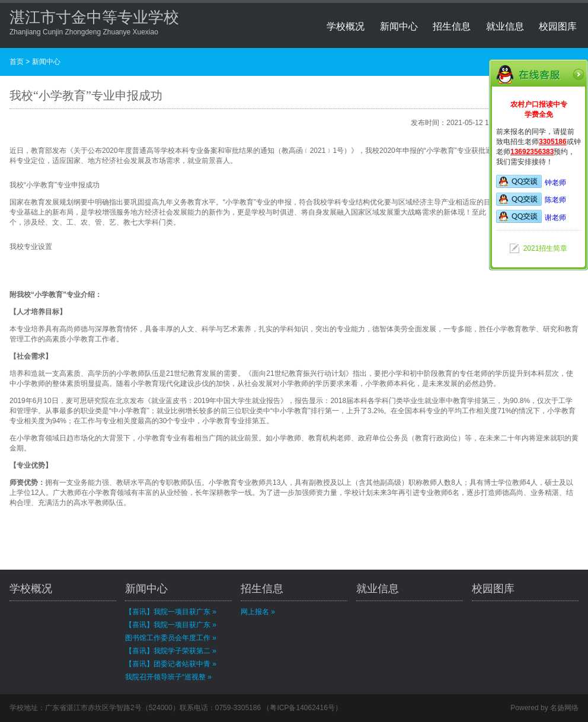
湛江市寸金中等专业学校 (94, 17)
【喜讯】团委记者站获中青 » (171, 664)
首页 (17, 62)
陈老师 (531, 200)
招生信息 (452, 26)
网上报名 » (258, 612)
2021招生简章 (546, 248)
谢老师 (531, 218)
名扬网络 (564, 708)
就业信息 (505, 26)
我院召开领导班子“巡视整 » (168, 677)
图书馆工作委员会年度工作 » (171, 638)
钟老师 (531, 183)
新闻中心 (399, 26)
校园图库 (558, 26)
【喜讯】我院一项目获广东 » (171, 612)
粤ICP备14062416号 (302, 708)
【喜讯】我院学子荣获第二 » (171, 651)
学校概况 (346, 26)
